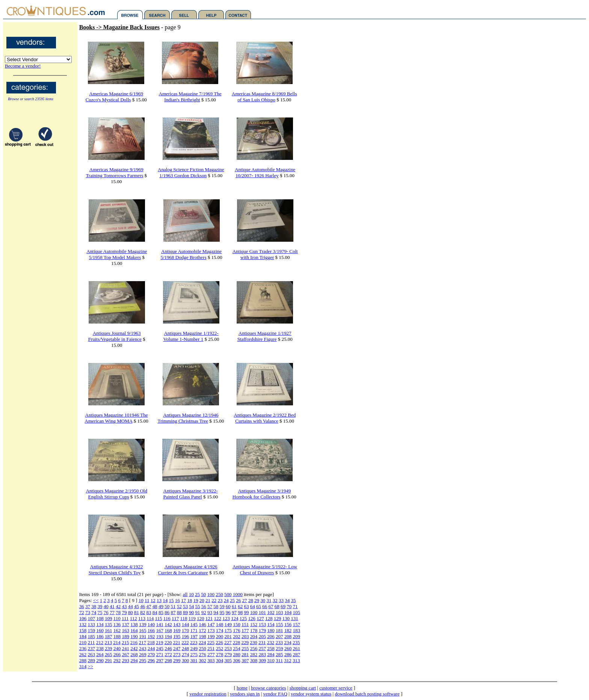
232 (271, 642)
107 (91, 618)
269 (143, 654)
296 (151, 660)
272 (168, 654)
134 (100, 624)
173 (211, 630)
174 (220, 630)
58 (216, 606)
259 (279, 648)
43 (124, 606)
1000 (238, 594)
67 (271, 606)
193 (160, 636)
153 (262, 624)
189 (125, 636)
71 (295, 606)
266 (117, 654)
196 (186, 636)
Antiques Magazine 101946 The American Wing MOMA (116, 418)
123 (226, 618)
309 (262, 660)
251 (211, 648)
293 (125, 660)
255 (245, 648)
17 (183, 600)
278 (220, 654)
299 (177, 660)
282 (254, 654)
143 (177, 624)
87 (173, 612)
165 (143, 630)
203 (245, 636)
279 (228, 654)
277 (211, 654)
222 (185, 642)
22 (214, 600)
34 (287, 600)
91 (197, 612)
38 (94, 606)
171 (194, 630)
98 (240, 612)
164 (134, 630)
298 (168, 660)
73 (88, 612)
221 (177, 642)
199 (211, 636)
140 (151, 624)
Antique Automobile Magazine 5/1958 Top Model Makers (117, 254)
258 (271, 648)
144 (186, 624)
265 (109, 654)
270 (151, 654)
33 (281, 600)
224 (202, 642)
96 (228, 612)
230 (254, 642)
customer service (336, 688)
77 (112, 612)
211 (91, 642)
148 (220, 624)
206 (271, 636)
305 (228, 660)
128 (269, 618)
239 (109, 648)
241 (125, 648)
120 (201, 618)
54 (191, 606)
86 (167, 612)
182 (288, 630)
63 (246, 606)
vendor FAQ (275, 694)
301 (194, 660)
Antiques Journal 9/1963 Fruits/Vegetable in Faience (115, 336)
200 (220, 636)
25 (197, 594)
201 (228, 636)
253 (228, 648)
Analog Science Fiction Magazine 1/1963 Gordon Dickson (191, 172)
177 (245, 630)
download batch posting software (367, 694)
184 (83, 636)
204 (254, 636)
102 (271, 612)
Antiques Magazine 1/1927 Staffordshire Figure (264, 336)
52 (179, 606)
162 (117, 630)
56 (204, 606)
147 (211, 624)
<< (96, 600)
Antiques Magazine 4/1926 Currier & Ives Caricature (187, 570)
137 (125, 624)
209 (296, 636)
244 (151, 648)
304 (220, 660)
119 (192, 618)
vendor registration (208, 694)
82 (143, 612)
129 (278, 618)
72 (82, 612)
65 (259, 606)
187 (109, 636)
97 (234, 612)
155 (279, 624)
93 (210, 612)
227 (228, 642)
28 (251, 600)
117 (175, 618)
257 (262, 648)
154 (271, 624)
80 (131, 612)
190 (134, 636)
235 (296, 642)
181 (279, 630)
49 (161, 606)
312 (288, 660)
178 (254, 630)
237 (91, 648)
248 (186, 648)
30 (263, 600)
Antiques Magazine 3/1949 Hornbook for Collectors (262, 494)
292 (117, 660)
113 (142, 618)
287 (296, 654)
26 (238, 600)
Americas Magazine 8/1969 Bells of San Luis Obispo (264, 97)
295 (143, 660)
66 (265, 606)
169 (177, 630)
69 (283, 606)
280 (237, 654)
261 (296, 648)
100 (211, 594)
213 (108, 642)
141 (160, 624)
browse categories (269, 688)
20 (202, 600)
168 (168, 630)
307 (245, 660)
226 (219, 642)
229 (245, 642)
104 (288, 612)
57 (210, 606)
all (185, 594)
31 (269, 600)
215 (125, 642)
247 (177, 648)
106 (83, 618)
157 (296, 624)
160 (100, 630)
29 (257, 600)
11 (147, 600)
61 (234, 606)
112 (134, 618)
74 (94, 612)
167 (160, 630)
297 (160, 660)
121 (209, 618)
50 (203, 594)
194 (168, 636)
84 (155, 612)
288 (83, 660)
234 (288, 642)
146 (202, 624)
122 (217, 618)
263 (91, 654)
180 (271, 630)
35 (293, 600)
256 (254, 648)
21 (208, 600)
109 (109, 618)
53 (185, 606)
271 (160, 654)
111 (125, 618)
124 (235, 618)
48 (155, 606)
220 (168, 642)
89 (185, 612)
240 (117, 648)
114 (150, 618)
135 (109, 624)
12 (153, 600)
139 (143, 624)
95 (222, 612)
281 (245, 654)
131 (294, 618)
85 (161, 612)
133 (91, 624)
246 (168, 648)
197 (194, 636)
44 (131, 606)
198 (202, 636)
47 (149, 606)
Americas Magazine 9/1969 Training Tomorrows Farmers (114, 172)
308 (254, 660)
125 (243, 618)
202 (237, 636)
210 (83, 642)
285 (279, 654)
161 (109, 630)
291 (109, 660)
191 (143, 636)
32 (275, 600)
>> (90, 666)
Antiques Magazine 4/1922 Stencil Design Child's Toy (116, 570)
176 (237, 630)
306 (237, 660)
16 (177, 600)
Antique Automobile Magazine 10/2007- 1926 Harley (265, 172)
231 (262, 642)
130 (286, 618)
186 (100, 636)
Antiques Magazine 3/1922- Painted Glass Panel (190, 494)
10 (191, 594)
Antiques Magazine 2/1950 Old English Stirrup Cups (116, 494)
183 (296, 630)
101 (262, 612)
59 (222, 606)
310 (271, 660)
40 (106, 606)
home (242, 688)
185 (91, 636)
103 (279, 612)
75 (100, 612)
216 (134, 642)
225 (211, 642)
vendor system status (311, 694)
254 (237, 648)
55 (197, 606)
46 (143, 606)
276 (202, 654)
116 (167, 618)
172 (202, 630)
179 (262, 630)
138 (134, 624)
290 (100, 660)
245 (160, 648)
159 (91, 630)
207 (279, 636)
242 (134, 648)
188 (117, 636)
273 (177, 654)
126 (252, 618)
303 (211, 660)
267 (125, 654)
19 (196, 600)
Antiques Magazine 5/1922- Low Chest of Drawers (265, 570)
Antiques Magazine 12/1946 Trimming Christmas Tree (188, 418)
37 (88, 606)
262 (83, 654)
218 (151, 642)
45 (137, 606)
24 (226, 600)
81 (137, 612)
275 (194, 654)
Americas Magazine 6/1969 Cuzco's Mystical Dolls (114, 97)
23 (220, 600)
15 (171, 600)
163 (125, 630)
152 (254, 624)
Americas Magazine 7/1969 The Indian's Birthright (190, 97)
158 (83, 630)
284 (271, 654)
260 (288, 648)
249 (194, 648)
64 (253, 606)
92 (204, 612)
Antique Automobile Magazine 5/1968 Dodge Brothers (191, 254)
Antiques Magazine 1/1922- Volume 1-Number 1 (191, 336)
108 (100, 618)
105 (296, 612)
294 (134, 660)
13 (159, 600)
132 (83, 624)
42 (118, 606)
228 (237, 642)
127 (260, 618)
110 (117, 618)
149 (228, 624)
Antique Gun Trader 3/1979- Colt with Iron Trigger (265, 254)
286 (288, 654)
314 (83, 666)
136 (117, 624)
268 (134, 654)
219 (160, 642)
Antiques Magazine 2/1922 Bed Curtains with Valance (265, 418)
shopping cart (303, 688)
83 (149, 612)
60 (228, 606)
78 (118, 612)
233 (279, 642)
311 (279, 660)
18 (190, 600)
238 (100, 648)
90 (191, 612)
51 (173, 606)
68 (277, 606)
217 (142, 642)
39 (100, 606)
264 (100, 654)
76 (106, 612)
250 (219, 594)
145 (194, 624)
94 (216, 612)
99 (246, 612)
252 (220, 648)
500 (228, 594)
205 (262, 636)
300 (186, 660)
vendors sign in (245, 694)
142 (168, 624)
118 (183, 618)
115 (159, 618)
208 (288, 636)
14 (165, 600)
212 (100, 642)
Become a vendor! (23, 66)
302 (202, 660)
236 (83, 648)
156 (288, 624)
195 (177, 636)
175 (228, 630)
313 (296, 660)
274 (186, 654)
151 (245, 624)
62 (240, 606)
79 (124, 612)
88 (179, 612)
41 (112, 606)
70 (289, 606)
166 (151, 630)
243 (143, 648)
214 (117, 642)
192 (151, 636)
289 (91, 660)
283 (262, 654)
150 (237, 624)
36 (82, 606)
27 (244, 600)
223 (194, 642)
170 (186, 630)
